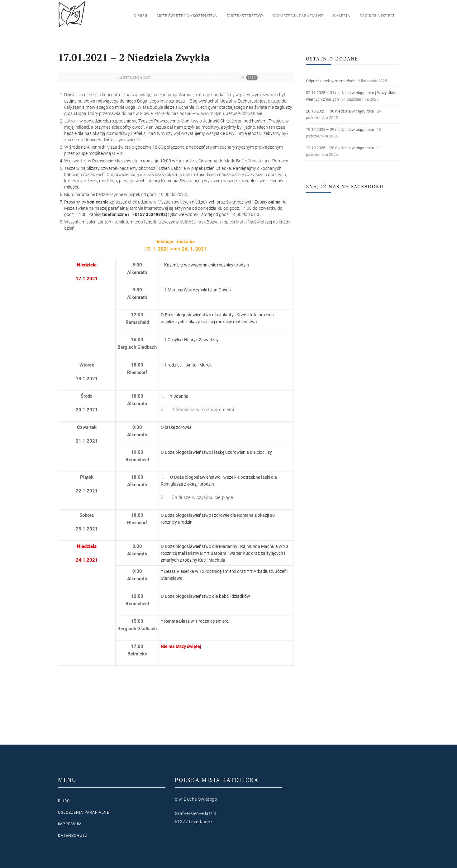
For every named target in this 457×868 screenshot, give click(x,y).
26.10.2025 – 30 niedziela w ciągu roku (340, 111)
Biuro (64, 801)
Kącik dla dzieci (377, 16)
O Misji (140, 16)
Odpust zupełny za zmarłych (331, 81)
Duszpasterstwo (245, 16)
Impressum (70, 824)
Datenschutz (73, 836)
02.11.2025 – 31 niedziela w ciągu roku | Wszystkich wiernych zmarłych (352, 96)
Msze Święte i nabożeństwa (187, 16)
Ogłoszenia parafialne (298, 16)
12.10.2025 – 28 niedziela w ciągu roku (340, 148)
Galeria (342, 16)
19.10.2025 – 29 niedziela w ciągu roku (340, 129)
